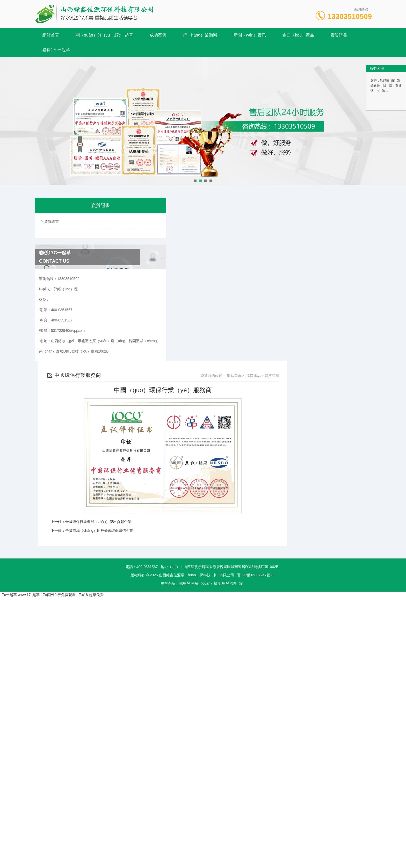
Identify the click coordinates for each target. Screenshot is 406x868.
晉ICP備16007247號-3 (255, 412)
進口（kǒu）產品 (298, 35)
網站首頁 (51, 35)
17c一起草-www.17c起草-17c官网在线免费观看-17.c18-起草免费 (52, 432)
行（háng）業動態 (200, 35)
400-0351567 (147, 404)
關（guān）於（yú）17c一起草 (104, 35)
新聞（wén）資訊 (250, 35)
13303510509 (350, 16)
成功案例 (158, 35)
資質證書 (339, 35)
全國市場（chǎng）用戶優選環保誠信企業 (184, 368)
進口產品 (337, 213)
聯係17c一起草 (56, 50)
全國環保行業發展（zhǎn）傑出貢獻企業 (183, 359)
